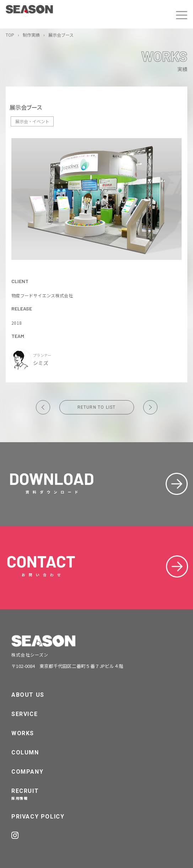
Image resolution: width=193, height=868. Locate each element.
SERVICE (25, 714)
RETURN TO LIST (97, 407)
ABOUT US (28, 695)
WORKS (23, 733)
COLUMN (25, 752)
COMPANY (27, 772)
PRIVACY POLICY (38, 817)
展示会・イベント (32, 121)
